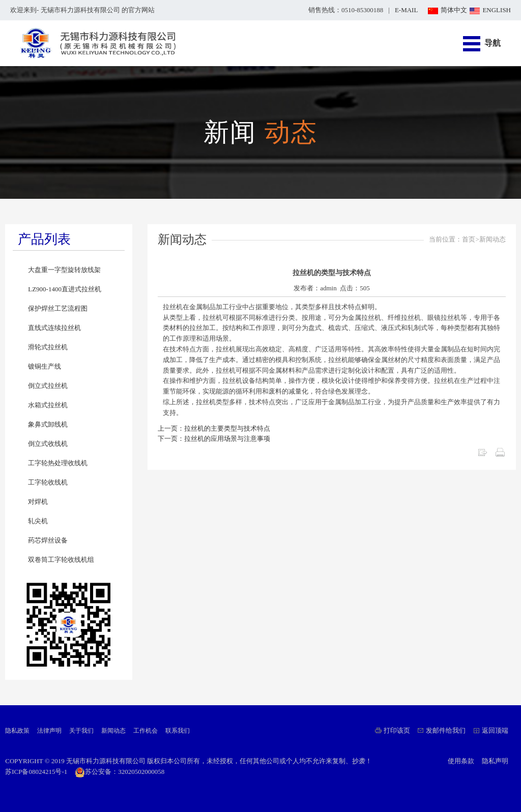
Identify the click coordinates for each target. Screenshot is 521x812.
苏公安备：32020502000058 (120, 772)
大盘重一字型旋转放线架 (64, 270)
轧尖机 (38, 521)
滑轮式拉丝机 (48, 347)
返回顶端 (495, 730)
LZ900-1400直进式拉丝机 (65, 289)
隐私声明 (495, 761)
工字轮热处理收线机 (58, 463)
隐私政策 (17, 731)
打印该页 (397, 730)
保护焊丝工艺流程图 (58, 308)
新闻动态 (113, 731)
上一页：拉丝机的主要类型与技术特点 (214, 428)
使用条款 (461, 761)
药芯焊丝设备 (48, 540)
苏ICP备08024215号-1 (36, 772)
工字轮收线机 (48, 482)
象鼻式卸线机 (48, 424)
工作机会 (146, 731)
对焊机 (38, 502)
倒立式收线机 (48, 444)
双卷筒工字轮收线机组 (61, 560)
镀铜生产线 (45, 366)
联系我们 (178, 731)
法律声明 (49, 731)
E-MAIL (407, 10)
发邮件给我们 (446, 730)
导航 (493, 43)
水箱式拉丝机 (48, 405)
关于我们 (81, 731)
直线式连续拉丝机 (54, 328)
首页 (469, 239)
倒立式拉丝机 (48, 386)
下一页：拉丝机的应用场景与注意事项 (214, 439)
